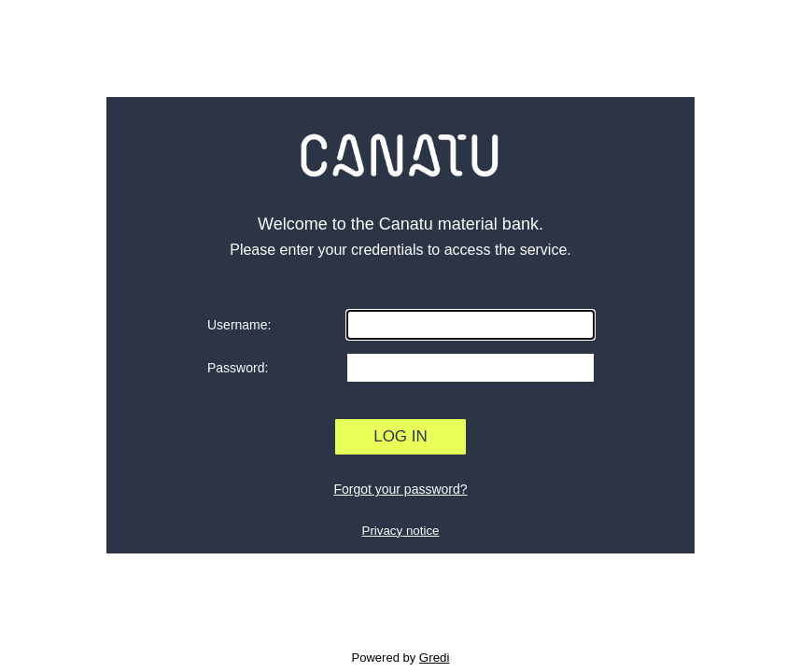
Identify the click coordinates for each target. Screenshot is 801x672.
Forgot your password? (400, 489)
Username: (239, 325)
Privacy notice (401, 531)
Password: (238, 368)
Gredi (435, 658)
